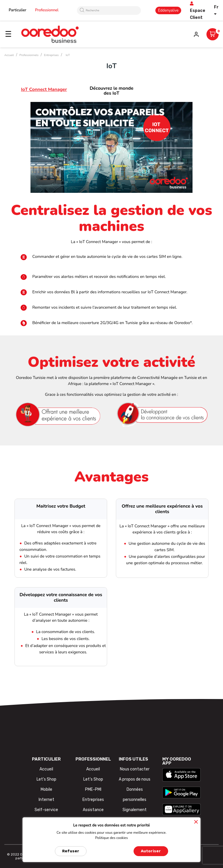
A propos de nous (135, 779)
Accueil (46, 769)
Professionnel (47, 10)
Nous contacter (135, 769)
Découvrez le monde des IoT (112, 91)
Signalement (135, 810)
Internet (46, 800)
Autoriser (151, 851)
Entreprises (93, 800)
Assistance (93, 810)
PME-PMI (93, 789)
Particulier (18, 10)
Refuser (71, 851)
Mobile (46, 789)
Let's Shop (46, 779)
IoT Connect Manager (44, 89)
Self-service (46, 810)
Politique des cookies (112, 838)
